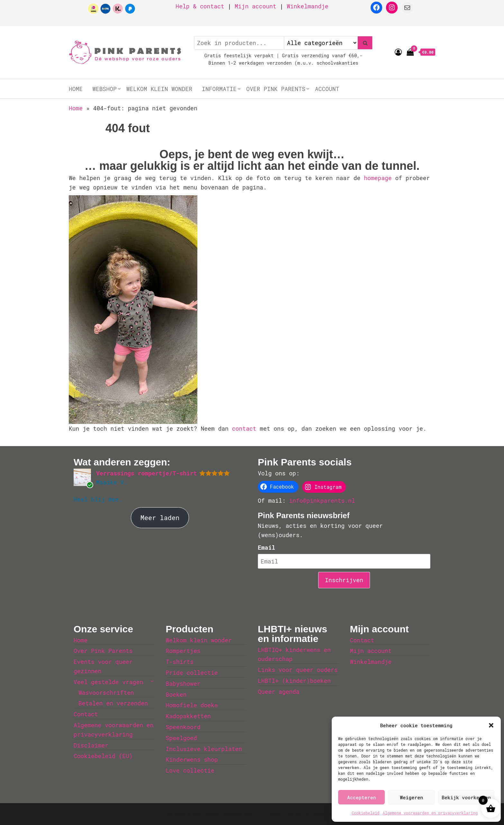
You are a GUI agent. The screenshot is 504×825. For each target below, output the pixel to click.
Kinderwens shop (192, 759)
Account (327, 89)
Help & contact (200, 6)
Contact (86, 714)
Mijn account (256, 6)
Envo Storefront (314, 814)
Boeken (176, 694)
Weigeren (411, 797)
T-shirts (180, 662)
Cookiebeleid (365, 813)
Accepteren (362, 797)
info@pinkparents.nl (322, 500)
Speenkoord (183, 727)
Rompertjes (183, 651)
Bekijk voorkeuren (466, 797)
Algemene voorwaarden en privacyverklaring (430, 813)
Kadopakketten (188, 716)
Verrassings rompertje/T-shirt (146, 473)
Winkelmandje (308, 6)
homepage (379, 178)
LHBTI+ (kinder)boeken (294, 681)
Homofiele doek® (192, 705)
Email (266, 547)
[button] (491, 725)
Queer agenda (279, 692)
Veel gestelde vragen (108, 682)
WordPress (238, 814)
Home (76, 89)
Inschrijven (344, 580)
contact (246, 428)
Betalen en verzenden (113, 703)
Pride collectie (192, 673)
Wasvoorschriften (106, 692)
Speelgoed (181, 738)
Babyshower (183, 683)
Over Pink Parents (276, 89)
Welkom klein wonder (159, 89)
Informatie (219, 89)
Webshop (104, 89)
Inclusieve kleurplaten (204, 749)
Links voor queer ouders (298, 670)
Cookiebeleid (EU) (103, 756)
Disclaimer (91, 745)
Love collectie (190, 770)
